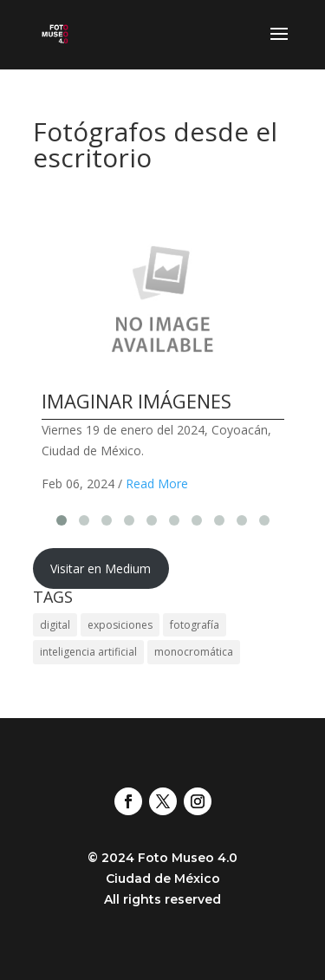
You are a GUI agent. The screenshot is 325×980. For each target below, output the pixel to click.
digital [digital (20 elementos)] (55, 625)
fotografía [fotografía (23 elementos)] (195, 625)
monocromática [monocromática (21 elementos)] (194, 652)
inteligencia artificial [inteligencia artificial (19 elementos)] (88, 652)
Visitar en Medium (101, 568)
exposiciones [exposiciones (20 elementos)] (120, 625)
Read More (157, 483)
